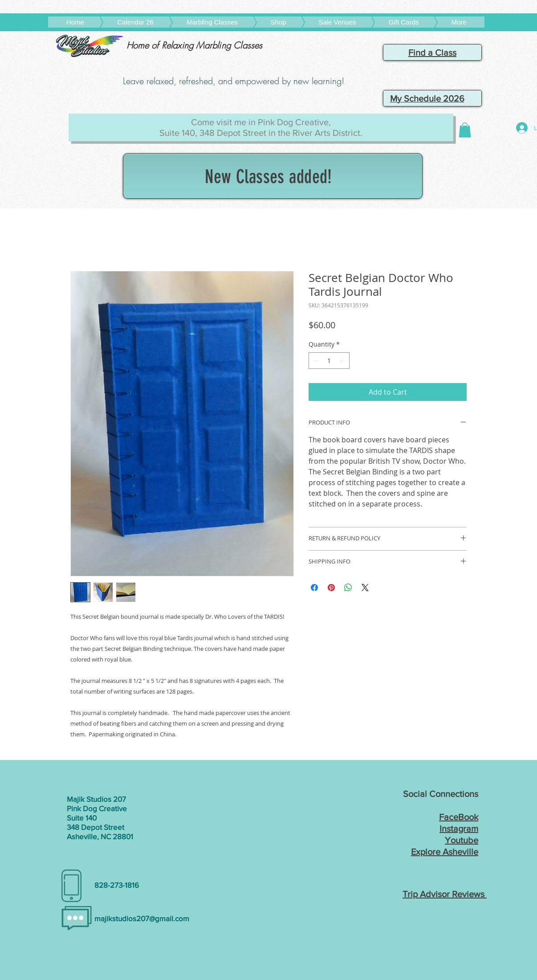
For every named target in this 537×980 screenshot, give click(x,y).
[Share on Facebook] (314, 588)
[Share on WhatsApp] (348, 588)
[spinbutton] (329, 361)
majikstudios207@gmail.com (142, 918)
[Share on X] (365, 588)
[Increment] (343, 361)
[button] (465, 130)
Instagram (459, 829)
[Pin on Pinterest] (331, 588)
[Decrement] (315, 361)
